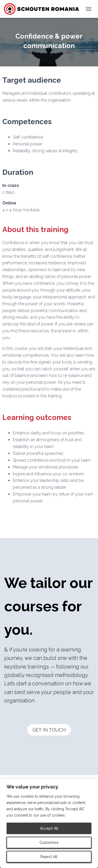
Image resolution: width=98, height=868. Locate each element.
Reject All (49, 857)
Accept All (49, 828)
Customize (49, 843)
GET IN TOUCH (49, 730)
